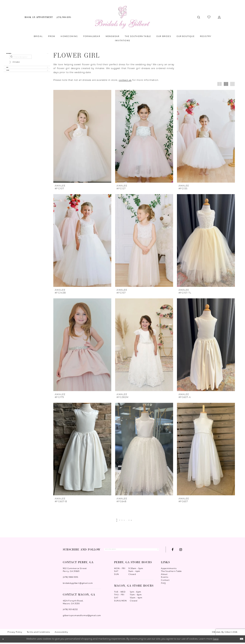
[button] (219, 17)
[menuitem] (39, 17)
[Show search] (199, 17)
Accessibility (61, 633)
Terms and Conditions (38, 633)
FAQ (163, 585)
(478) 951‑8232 (70, 611)
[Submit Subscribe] (156, 550)
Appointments (169, 570)
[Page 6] (133, 520)
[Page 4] (124, 520)
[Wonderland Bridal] (122, 17)
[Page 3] (120, 520)
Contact (165, 581)
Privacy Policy (15, 633)
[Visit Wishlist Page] (209, 17)
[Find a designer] (21, 60)
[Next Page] (137, 520)
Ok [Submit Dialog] (240, 640)
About (164, 576)
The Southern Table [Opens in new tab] (171, 573)
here (216, 640)
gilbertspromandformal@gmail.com (82, 617)
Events (165, 579)
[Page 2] (116, 520)
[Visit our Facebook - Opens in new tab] (173, 550)
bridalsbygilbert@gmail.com (78, 585)
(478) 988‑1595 (70, 579)
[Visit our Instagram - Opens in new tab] (181, 550)
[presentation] (82, 136)
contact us (125, 80)
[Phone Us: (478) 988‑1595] (64, 17)
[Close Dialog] (5, 640)
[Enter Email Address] (131, 550)
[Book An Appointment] (39, 17)
